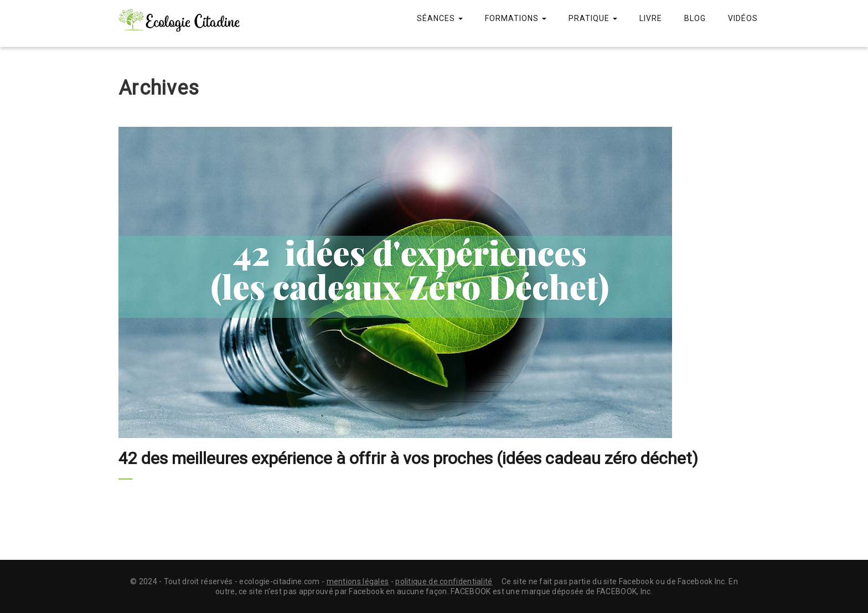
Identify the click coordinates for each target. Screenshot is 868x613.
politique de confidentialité (444, 581)
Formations (516, 18)
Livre (651, 18)
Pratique (593, 18)
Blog (695, 18)
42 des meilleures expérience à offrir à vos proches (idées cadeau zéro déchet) (408, 458)
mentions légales (358, 581)
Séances (440, 18)
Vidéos (743, 18)
